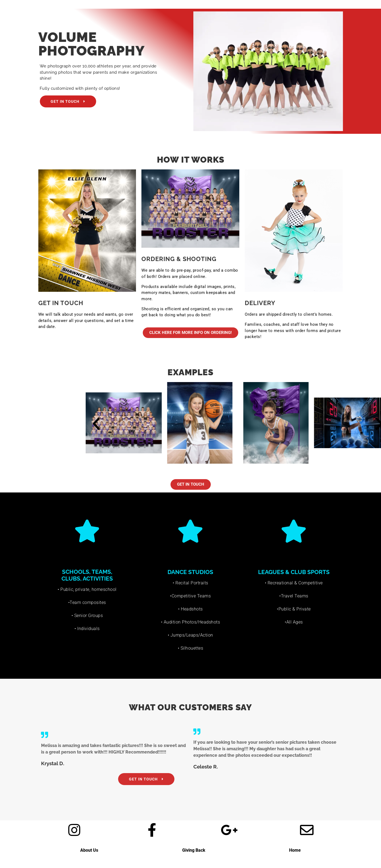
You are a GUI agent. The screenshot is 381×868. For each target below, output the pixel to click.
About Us (89, 850)
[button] (227, 424)
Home (295, 850)
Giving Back (194, 850)
